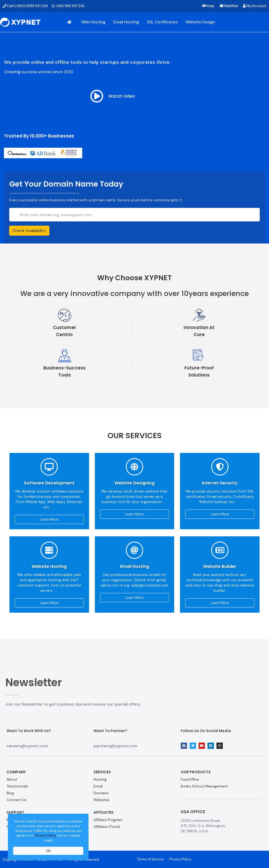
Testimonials (17, 786)
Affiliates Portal (107, 827)
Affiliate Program (108, 820)
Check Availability (29, 231)
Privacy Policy (46, 835)
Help (208, 6)
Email (98, 786)
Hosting (100, 779)
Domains (101, 793)
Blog (10, 793)
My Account (255, 6)
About (12, 779)
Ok (48, 851)
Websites (102, 800)
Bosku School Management (204, 786)
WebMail (229, 6)
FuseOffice (190, 779)
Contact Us (16, 800)
